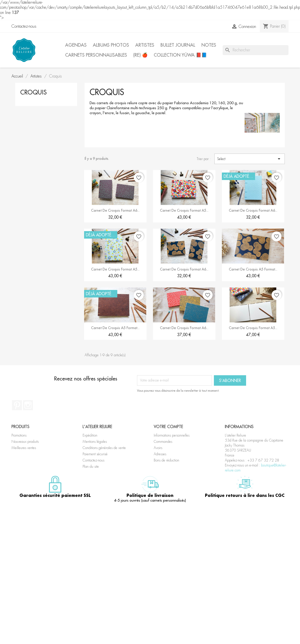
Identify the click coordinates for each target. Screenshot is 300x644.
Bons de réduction (166, 460)
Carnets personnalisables (96, 55)
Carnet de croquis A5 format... (253, 269)
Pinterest (17, 405)
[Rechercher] (256, 50)
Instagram (28, 405)
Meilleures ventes (24, 448)
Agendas (76, 45)
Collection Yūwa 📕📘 (180, 55)
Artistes (145, 45)
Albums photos (111, 45)
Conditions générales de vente (104, 448)
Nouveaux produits (25, 442)
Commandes (163, 442)
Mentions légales (95, 442)
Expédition (90, 435)
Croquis (33, 92)
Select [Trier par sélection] (250, 159)
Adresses (160, 454)
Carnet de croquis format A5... (184, 210)
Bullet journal (178, 45)
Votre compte (168, 427)
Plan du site (91, 466)
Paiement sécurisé (95, 454)
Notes (209, 45)
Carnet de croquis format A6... (115, 210)
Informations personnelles (172, 435)
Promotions (19, 435)
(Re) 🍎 (140, 55)
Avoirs (158, 448)
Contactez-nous (24, 26)
